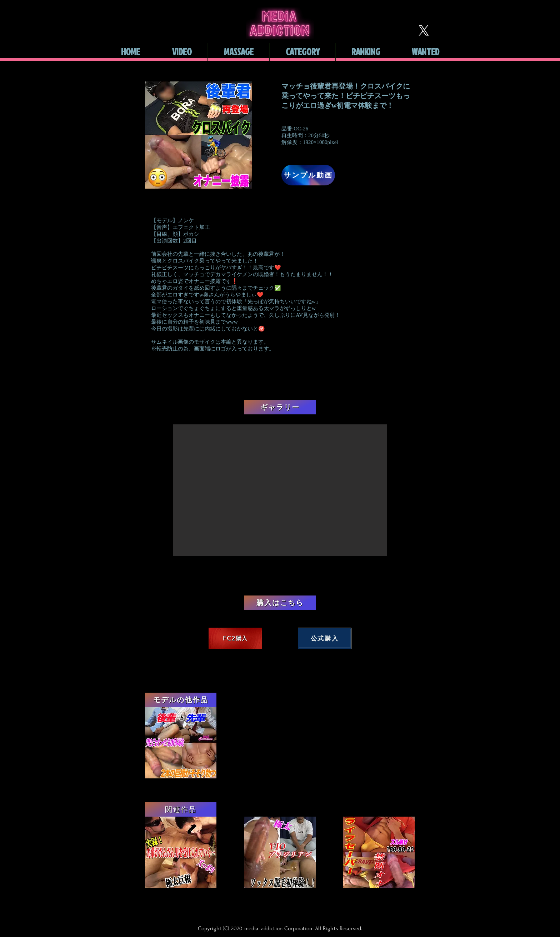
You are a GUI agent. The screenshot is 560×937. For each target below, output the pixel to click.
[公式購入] (325, 638)
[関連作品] (181, 809)
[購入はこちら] (280, 603)
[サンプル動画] (308, 175)
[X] (424, 30)
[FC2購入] (235, 638)
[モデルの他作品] (181, 700)
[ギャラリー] (280, 407)
